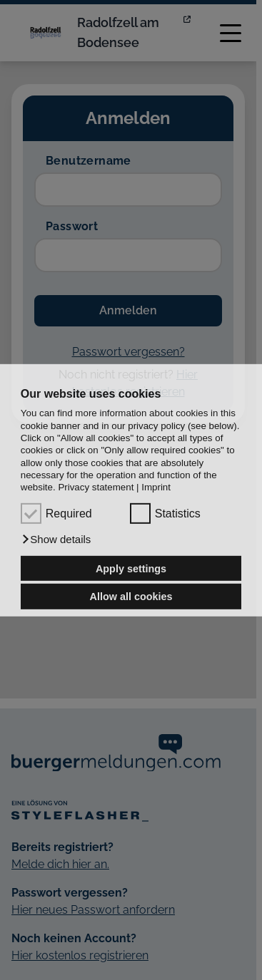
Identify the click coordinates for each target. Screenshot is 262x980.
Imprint (156, 487)
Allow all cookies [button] (131, 597)
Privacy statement (96, 487)
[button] (56, 540)
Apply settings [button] (131, 568)
